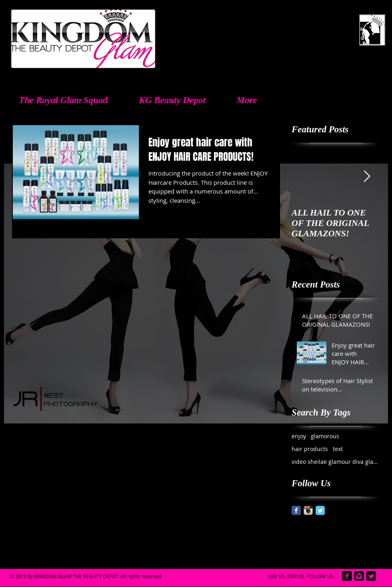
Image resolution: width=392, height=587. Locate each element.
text (338, 449)
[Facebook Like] (332, 570)
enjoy (299, 436)
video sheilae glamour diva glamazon (336, 462)
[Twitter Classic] (320, 510)
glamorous (325, 436)
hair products (310, 449)
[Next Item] (367, 177)
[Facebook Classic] (296, 510)
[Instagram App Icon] (308, 510)
